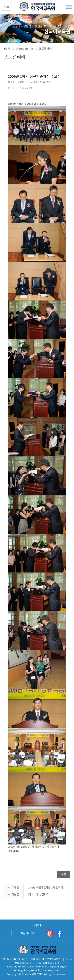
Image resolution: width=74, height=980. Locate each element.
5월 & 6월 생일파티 (38, 894)
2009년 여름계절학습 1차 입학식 (45, 887)
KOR (6, 7)
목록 (64, 874)
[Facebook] (59, 933)
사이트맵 (37, 925)
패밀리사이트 (28, 933)
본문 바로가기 (0, 0)
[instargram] (50, 933)
